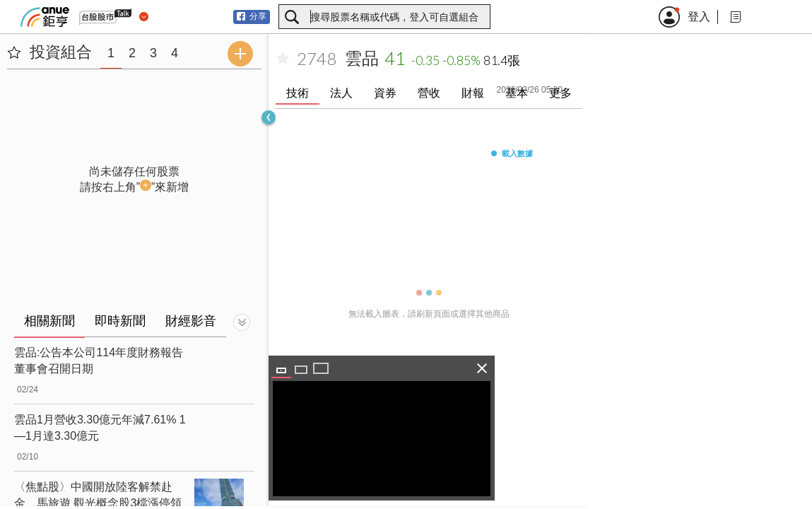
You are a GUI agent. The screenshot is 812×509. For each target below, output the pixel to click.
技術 (298, 93)
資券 (385, 93)
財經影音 (191, 321)
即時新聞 (120, 321)
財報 (473, 93)
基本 (517, 93)
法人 (341, 93)
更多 (560, 93)
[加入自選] (283, 59)
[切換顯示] (242, 322)
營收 (429, 93)
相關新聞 (49, 321)
